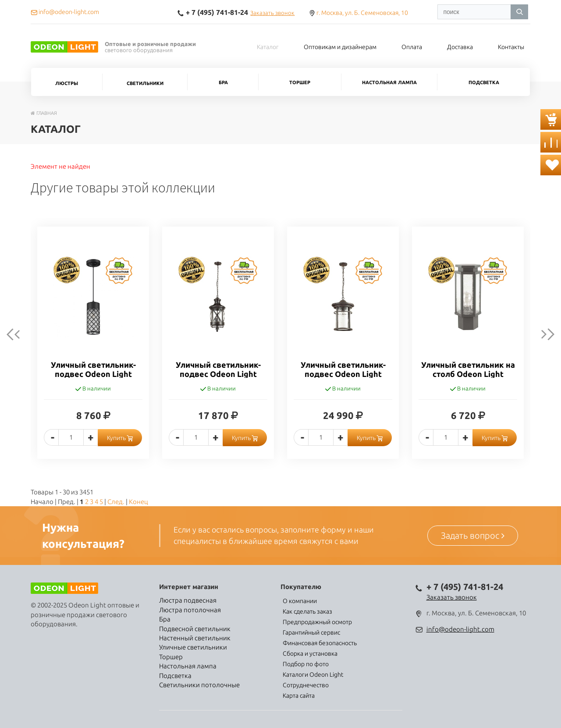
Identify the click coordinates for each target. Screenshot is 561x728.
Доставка (460, 47)
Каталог (268, 47)
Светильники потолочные (199, 685)
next (541, 334)
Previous (20, 334)
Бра (223, 82)
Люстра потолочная (190, 610)
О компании (300, 601)
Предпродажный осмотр (317, 622)
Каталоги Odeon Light (313, 675)
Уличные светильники (193, 647)
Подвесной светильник (195, 629)
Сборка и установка (310, 653)
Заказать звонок (272, 13)
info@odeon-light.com (460, 629)
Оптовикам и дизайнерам (340, 47)
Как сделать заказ (307, 611)
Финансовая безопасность (320, 643)
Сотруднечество (306, 685)
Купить (120, 438)
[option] (93, 349)
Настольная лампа (389, 82)
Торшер (300, 82)
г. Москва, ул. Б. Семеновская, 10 (362, 13)
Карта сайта (299, 696)
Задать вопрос (473, 535)
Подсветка (484, 82)
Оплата (412, 47)
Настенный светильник (195, 638)
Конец (138, 502)
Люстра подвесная (188, 600)
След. (116, 502)
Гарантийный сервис (311, 632)
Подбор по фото (306, 664)
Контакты (511, 47)
